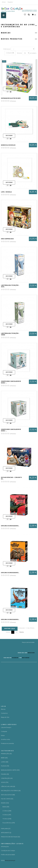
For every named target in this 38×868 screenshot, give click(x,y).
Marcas (3, 826)
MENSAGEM (25, 656)
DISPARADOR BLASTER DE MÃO (11, 98)
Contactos (4, 830)
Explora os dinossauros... (10, 526)
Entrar (4, 2)
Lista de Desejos (6, 844)
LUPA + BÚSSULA (6, 192)
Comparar (4, 848)
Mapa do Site (5, 834)
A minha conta (5, 856)
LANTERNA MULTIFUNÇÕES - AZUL (10, 286)
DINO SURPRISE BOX (7, 239)
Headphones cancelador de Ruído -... (11, 382)
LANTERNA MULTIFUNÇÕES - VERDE (10, 334)
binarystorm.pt (10, 862)
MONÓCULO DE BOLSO (8, 145)
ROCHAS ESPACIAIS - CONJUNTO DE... (11, 478)
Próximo (22, 632)
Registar (10, 2)
